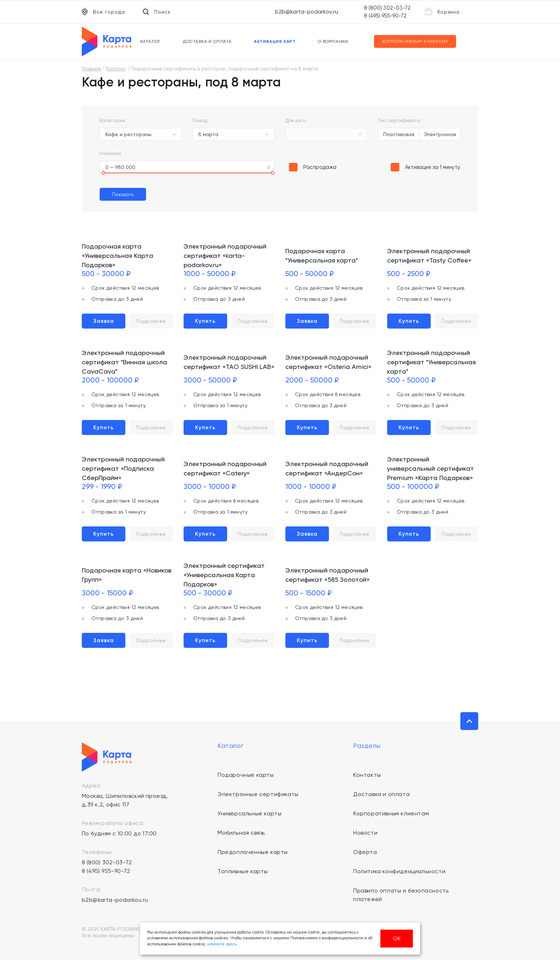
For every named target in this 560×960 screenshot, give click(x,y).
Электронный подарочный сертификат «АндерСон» (327, 468)
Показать (123, 194)
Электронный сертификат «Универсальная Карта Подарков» (224, 575)
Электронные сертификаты (258, 794)
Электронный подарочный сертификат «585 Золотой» (327, 575)
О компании (333, 41)
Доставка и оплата (207, 41)
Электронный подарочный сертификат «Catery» (225, 468)
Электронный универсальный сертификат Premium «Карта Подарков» (431, 468)
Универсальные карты (249, 813)
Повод (200, 120)
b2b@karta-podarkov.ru (307, 12)
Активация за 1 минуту (433, 167)
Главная (91, 69)
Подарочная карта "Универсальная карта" (322, 256)
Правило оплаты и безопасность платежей (401, 895)
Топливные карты (243, 871)
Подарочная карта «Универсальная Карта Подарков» (117, 256)
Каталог (151, 41)
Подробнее (151, 321)
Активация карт (275, 41)
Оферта (365, 852)
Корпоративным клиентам (415, 41)
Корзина (442, 11)
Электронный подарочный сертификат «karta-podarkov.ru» (225, 256)
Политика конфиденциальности (399, 871)
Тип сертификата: (400, 120)
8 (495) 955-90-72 (385, 16)
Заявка (104, 321)
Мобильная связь (241, 833)
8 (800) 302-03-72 (387, 8)
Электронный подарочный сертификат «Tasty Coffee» (429, 256)
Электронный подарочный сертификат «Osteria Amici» (328, 362)
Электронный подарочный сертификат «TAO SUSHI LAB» (229, 362)
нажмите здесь (222, 944)
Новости (365, 833)
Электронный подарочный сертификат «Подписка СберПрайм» (123, 468)
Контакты (367, 775)
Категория (112, 120)
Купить (205, 321)
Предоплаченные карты (253, 852)
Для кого (296, 120)
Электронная (440, 134)
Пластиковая (399, 134)
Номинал (110, 153)
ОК (397, 938)
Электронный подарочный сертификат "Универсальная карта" (431, 362)
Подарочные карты (246, 775)
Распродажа (320, 167)
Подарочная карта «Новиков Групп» (127, 575)
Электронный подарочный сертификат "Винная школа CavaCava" (124, 362)
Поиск (157, 12)
